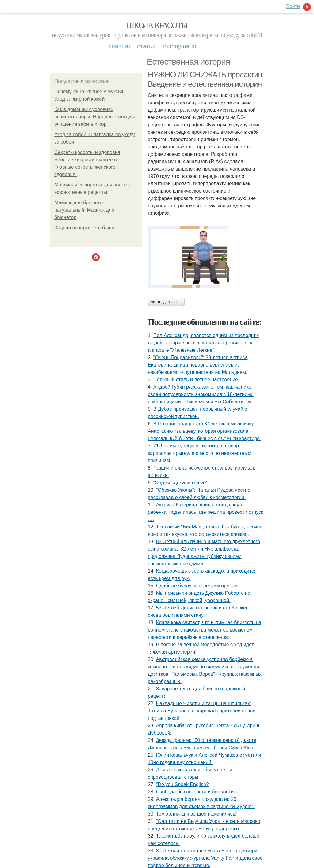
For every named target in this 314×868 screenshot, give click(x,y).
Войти (293, 6)
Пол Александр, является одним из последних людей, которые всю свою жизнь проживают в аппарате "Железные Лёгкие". (203, 343)
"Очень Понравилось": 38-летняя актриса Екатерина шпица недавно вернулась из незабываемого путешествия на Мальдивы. (198, 365)
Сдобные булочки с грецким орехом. (198, 586)
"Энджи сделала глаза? (180, 483)
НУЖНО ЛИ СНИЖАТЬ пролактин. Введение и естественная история (206, 79)
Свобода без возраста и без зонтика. (198, 792)
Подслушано (179, 46)
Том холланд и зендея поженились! (196, 814)
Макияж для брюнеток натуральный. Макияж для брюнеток (84, 210)
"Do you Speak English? (182, 784)
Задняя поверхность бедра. (86, 228)
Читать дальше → (166, 302)
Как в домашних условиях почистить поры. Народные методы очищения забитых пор (95, 117)
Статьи (146, 46)
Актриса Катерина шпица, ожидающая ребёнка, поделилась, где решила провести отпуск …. (205, 512)
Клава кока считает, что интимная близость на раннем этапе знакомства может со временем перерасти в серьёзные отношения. (205, 630)
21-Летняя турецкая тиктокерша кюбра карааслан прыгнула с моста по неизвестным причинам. (199, 453)
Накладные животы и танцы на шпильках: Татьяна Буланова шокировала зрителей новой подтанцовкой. (202, 711)
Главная (120, 46)
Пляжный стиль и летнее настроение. (196, 380)
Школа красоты (157, 25)
